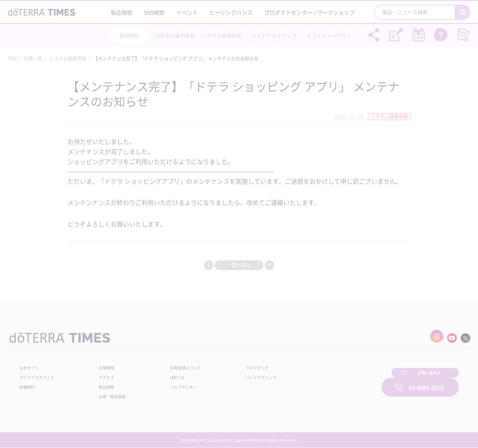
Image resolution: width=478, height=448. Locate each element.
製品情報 (121, 12)
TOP (12, 59)
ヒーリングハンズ (231, 12)
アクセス (101, 374)
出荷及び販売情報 (175, 35)
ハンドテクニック (242, 374)
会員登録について (174, 364)
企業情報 (101, 364)
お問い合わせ (337, 382)
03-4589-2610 (426, 382)
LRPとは (165, 374)
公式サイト (31, 364)
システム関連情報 (221, 35)
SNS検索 (154, 12)
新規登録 (129, 35)
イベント (187, 12)
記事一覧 (33, 59)
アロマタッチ (238, 364)
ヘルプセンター (172, 383)
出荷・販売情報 (108, 393)
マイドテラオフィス (274, 35)
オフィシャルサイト (329, 35)
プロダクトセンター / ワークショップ (309, 12)
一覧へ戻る (239, 265)
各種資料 (29, 383)
